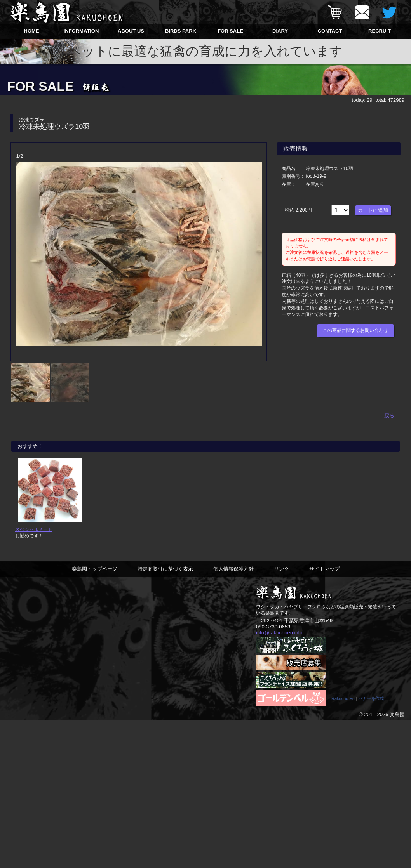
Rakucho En (343, 704)
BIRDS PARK (181, 31)
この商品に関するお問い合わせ (355, 330)
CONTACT (330, 31)
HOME (32, 31)
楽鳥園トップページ (95, 574)
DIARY (280, 31)
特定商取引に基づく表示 (165, 574)
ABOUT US (131, 31)
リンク (281, 574)
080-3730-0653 (273, 632)
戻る (389, 415)
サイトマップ (324, 574)
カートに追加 (373, 210)
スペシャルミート (34, 535)
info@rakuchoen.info (279, 638)
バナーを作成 (371, 704)
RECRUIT (380, 31)
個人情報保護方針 (233, 574)
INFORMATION (81, 31)
